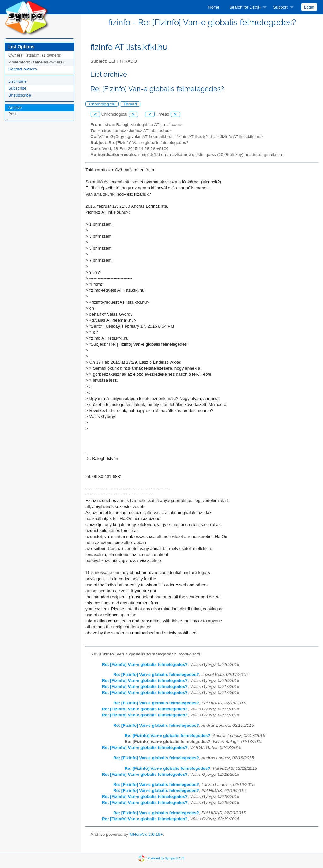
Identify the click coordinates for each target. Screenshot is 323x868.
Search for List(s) (245, 7)
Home (214, 7)
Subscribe (17, 88)
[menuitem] (214, 7)
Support (280, 7)
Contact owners (22, 69)
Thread (130, 104)
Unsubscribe (20, 95)
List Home (18, 81)
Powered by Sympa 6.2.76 (166, 858)
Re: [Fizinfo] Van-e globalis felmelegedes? (145, 664)
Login (309, 7)
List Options (21, 47)
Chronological (102, 104)
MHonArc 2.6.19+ (146, 834)
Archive (15, 108)
